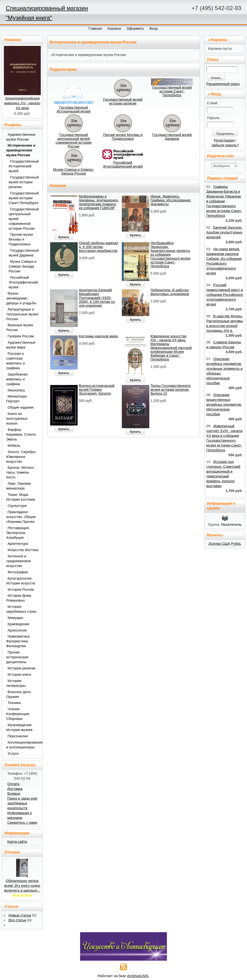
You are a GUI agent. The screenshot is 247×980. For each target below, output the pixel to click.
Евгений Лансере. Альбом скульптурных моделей (224, 232)
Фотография (18, 572)
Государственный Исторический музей (73, 109)
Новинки (58, 186)
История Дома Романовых (19, 598)
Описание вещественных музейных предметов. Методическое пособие (224, 405)
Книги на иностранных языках (17, 419)
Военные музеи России (20, 327)
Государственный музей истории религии (123, 101)
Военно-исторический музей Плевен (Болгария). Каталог (97, 390)
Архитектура (18, 544)
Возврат (14, 794)
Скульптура (17, 506)
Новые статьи (20, 915)
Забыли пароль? (225, 145)
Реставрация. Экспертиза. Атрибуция (18, 533)
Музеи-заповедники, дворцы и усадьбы (21, 298)
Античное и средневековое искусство (19, 561)
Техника (14, 703)
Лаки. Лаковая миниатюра (19, 486)
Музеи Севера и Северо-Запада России (74, 171)
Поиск (213, 60)
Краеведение (19, 624)
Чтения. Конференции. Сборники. (18, 714)
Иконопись (17, 390)
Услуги (13, 753)
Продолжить (225, 134)
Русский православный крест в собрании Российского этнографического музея (225, 295)
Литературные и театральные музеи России (22, 314)
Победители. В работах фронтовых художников (170, 292)
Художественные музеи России (21, 137)
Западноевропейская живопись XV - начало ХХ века (22, 103)
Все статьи (17, 920)
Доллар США (219, 544)
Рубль (236, 544)
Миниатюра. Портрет (17, 399)
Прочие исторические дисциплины (17, 657)
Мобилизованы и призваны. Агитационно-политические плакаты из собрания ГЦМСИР (99, 202)
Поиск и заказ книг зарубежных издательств (22, 803)
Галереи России (21, 336)
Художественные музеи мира (21, 345)
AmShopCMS (138, 976)
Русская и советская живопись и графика (16, 361)
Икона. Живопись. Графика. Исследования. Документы (171, 200)
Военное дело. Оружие (19, 694)
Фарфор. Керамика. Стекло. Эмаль (22, 434)
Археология (17, 630)
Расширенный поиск (223, 84)
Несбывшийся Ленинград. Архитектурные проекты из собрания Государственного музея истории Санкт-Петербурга (171, 255)
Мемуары (16, 618)
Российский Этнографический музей (123, 164)
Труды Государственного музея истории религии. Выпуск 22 (171, 390)
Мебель (14, 446)
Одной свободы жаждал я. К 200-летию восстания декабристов (99, 247)
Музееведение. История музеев (19, 727)
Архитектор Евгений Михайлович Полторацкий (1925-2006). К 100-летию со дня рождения (97, 298)
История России (21, 589)
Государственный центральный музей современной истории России (73, 141)
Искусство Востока (23, 550)
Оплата (13, 784)
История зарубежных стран (21, 609)
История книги (19, 675)
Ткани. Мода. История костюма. (21, 497)
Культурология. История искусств (21, 581)
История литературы (16, 683)
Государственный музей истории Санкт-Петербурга (172, 91)
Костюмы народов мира (98, 336)
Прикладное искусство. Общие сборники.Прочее (21, 517)
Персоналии (18, 736)
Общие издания (21, 407)
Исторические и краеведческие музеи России (21, 150)
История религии (22, 668)
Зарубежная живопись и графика (17, 379)
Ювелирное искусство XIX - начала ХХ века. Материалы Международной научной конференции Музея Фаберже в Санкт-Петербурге (171, 348)
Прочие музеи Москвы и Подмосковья (123, 137)
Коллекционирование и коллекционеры (23, 745)
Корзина (219, 40)
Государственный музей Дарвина (172, 137)
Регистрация (224, 140)
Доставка (15, 789)
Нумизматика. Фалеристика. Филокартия (18, 641)
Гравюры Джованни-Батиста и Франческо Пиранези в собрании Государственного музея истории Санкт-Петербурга (224, 201)
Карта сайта (17, 842)
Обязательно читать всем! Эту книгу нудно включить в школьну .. (22, 886)
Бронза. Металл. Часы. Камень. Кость (21, 472)
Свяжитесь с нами (22, 823)
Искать (216, 78)
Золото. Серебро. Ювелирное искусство (21, 457)
